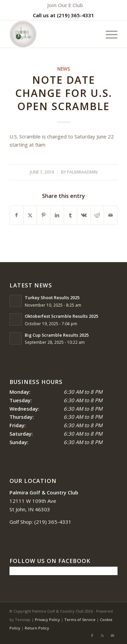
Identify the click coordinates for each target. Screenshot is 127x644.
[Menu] (108, 34)
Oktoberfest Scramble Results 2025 (61, 316)
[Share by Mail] (111, 215)
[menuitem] (65, 5)
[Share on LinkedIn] (57, 215)
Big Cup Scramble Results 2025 (57, 335)
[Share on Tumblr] (71, 215)
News (64, 69)
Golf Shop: (21, 522)
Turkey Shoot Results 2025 (52, 298)
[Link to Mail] (112, 636)
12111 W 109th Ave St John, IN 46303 (44, 501)
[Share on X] (30, 215)
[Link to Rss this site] (102, 636)
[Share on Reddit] (97, 215)
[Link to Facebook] (92, 636)
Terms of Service (80, 620)
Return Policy (37, 628)
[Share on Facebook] (17, 215)
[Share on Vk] (84, 215)
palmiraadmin (82, 172)
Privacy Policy (47, 620)
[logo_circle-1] (53, 34)
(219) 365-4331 (76, 15)
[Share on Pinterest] (44, 215)
